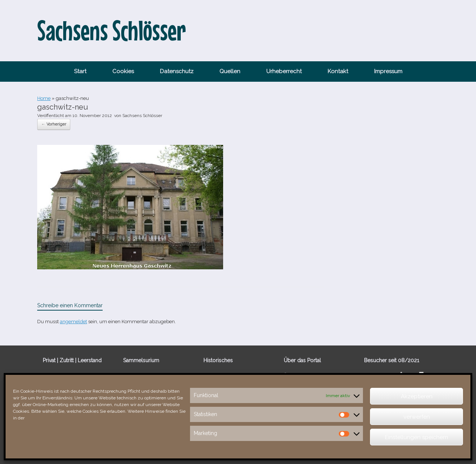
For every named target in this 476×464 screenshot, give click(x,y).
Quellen (230, 71)
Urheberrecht (284, 71)
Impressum (388, 71)
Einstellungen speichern (416, 437)
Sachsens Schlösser (142, 116)
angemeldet (73, 322)
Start (80, 71)
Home (44, 98)
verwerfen (417, 417)
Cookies (123, 71)
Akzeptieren (417, 396)
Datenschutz (177, 71)
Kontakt (338, 71)
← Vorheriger (54, 124)
